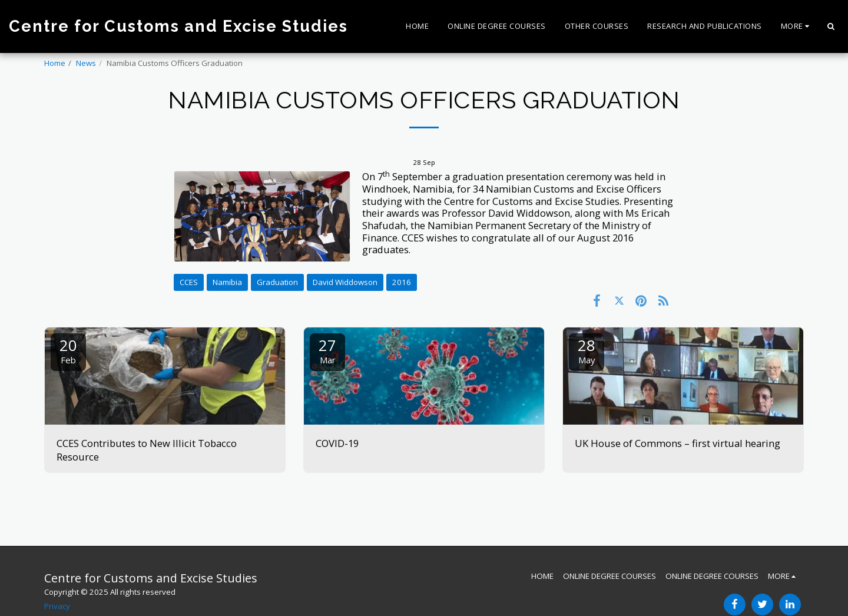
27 (327, 350)
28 (587, 350)
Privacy (57, 606)
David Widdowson (345, 282)
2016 (402, 282)
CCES (189, 282)
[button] (831, 26)
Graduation (277, 282)
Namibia (227, 282)
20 (68, 350)
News (86, 63)
